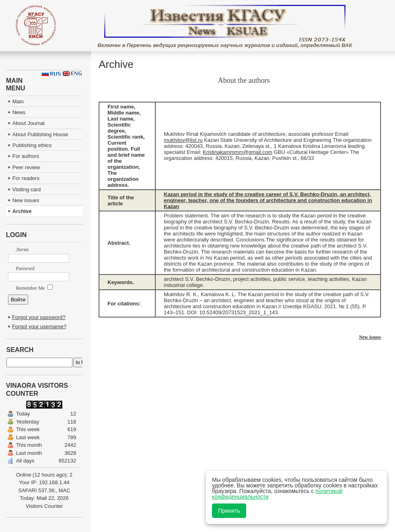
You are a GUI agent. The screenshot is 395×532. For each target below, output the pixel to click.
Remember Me (35, 288)
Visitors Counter (44, 506)
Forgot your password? (39, 317)
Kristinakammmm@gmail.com (238, 152)
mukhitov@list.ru (183, 140)
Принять (229, 511)
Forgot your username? (39, 326)
